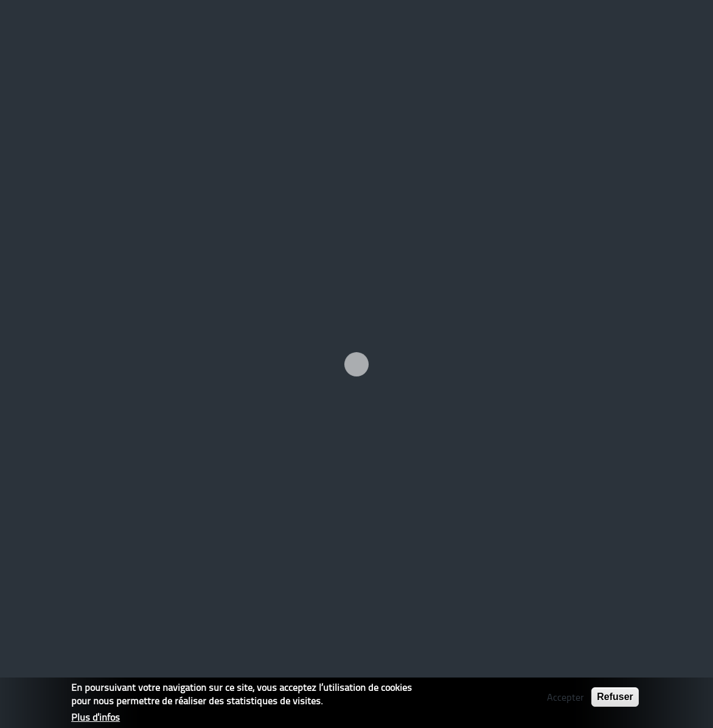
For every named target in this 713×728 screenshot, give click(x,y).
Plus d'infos (96, 717)
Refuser (615, 697)
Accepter (565, 697)
